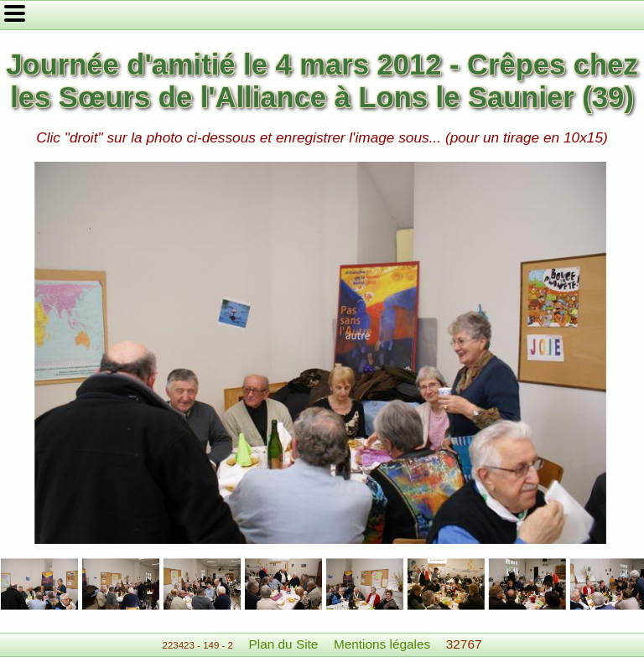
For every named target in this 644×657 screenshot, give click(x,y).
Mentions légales (382, 644)
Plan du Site (284, 644)
